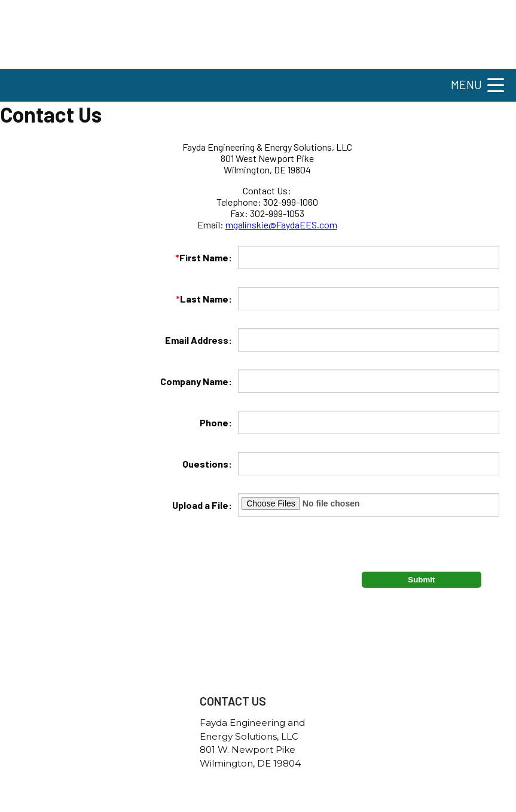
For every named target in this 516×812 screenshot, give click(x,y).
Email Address (197, 340)
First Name (202, 257)
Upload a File (200, 505)
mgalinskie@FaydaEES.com (281, 225)
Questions (205, 464)
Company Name (194, 381)
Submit (421, 580)
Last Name (202, 299)
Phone (214, 422)
